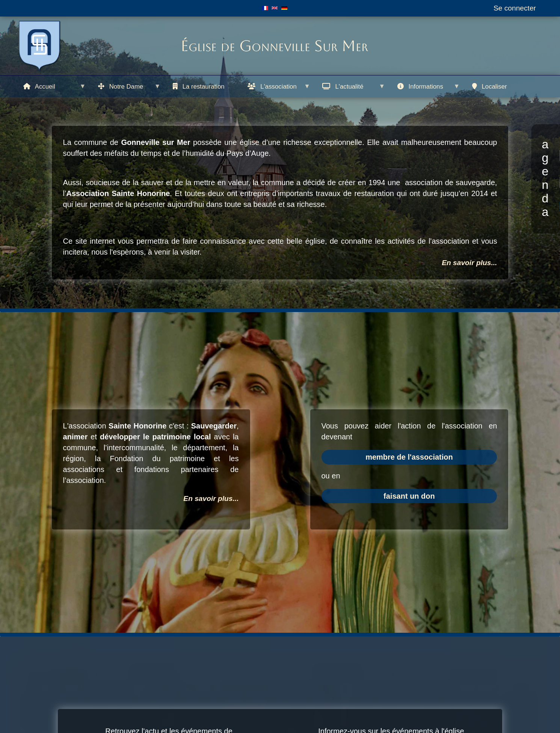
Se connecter (515, 8)
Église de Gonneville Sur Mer (274, 46)
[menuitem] (55, 86)
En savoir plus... (469, 263)
